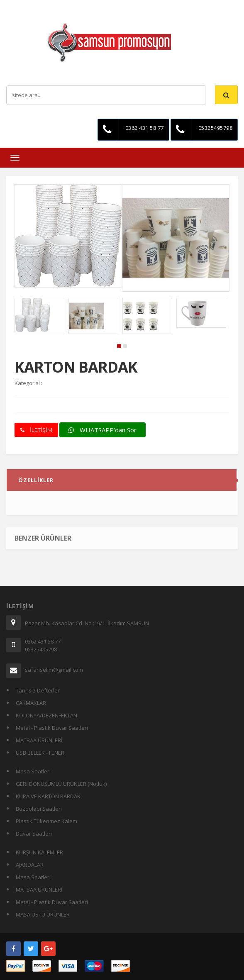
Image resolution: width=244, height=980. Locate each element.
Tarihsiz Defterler (38, 690)
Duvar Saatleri (34, 834)
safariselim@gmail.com (54, 670)
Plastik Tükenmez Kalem (46, 821)
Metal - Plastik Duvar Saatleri (52, 728)
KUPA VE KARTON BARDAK (48, 796)
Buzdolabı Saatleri (39, 809)
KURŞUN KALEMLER (39, 852)
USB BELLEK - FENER (40, 753)
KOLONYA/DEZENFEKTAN (46, 715)
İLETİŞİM (36, 430)
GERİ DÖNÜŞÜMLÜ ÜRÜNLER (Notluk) (61, 784)
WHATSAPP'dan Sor (102, 430)
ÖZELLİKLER (36, 482)
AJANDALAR (30, 865)
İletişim (126, 6)
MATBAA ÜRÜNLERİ (39, 740)
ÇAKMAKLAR (31, 703)
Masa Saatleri (33, 771)
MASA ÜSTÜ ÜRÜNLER (43, 914)
